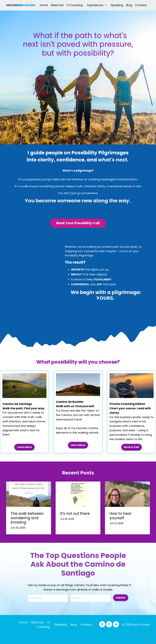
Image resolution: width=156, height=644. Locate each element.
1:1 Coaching (75, 5)
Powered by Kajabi (140, 636)
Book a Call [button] (132, 447)
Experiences (97, 5)
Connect (141, 5)
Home (44, 5)
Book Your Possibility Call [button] (78, 223)
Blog (129, 5)
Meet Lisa (57, 5)
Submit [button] (121, 598)
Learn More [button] (24, 447)
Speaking (117, 5)
